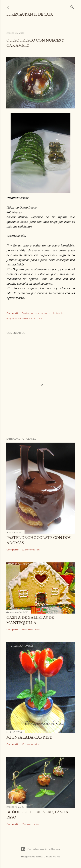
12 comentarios (30, 824)
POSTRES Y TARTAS (30, 318)
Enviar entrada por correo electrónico (43, 313)
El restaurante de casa (30, 14)
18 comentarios (30, 744)
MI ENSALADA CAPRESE (29, 737)
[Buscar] (72, 6)
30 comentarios (31, 629)
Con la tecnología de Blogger (41, 849)
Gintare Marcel (52, 857)
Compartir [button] (13, 313)
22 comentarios (31, 550)
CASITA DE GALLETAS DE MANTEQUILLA (30, 620)
